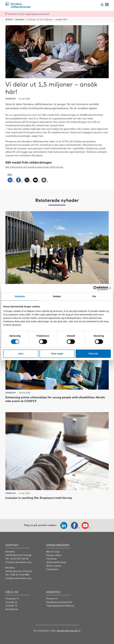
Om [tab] (94, 296)
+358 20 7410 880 (20, 574)
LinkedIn (10, 605)
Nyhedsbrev (12, 608)
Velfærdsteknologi (56, 562)
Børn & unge (53, 551)
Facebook (11, 598)
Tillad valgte (57, 354)
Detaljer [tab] (57, 296)
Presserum (52, 598)
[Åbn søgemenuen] (102, 5)
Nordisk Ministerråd (67, 630)
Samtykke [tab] (20, 296)
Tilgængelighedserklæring (61, 605)
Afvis (21, 354)
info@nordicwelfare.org (19, 562)
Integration (52, 569)
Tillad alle (93, 354)
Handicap (52, 558)
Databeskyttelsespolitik (60, 601)
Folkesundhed (54, 555)
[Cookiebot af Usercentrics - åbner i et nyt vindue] (98, 288)
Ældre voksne (54, 565)
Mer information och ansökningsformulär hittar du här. (36, 167)
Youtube (10, 601)
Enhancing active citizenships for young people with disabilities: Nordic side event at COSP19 (54, 399)
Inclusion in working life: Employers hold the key (42, 497)
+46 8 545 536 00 (19, 558)
